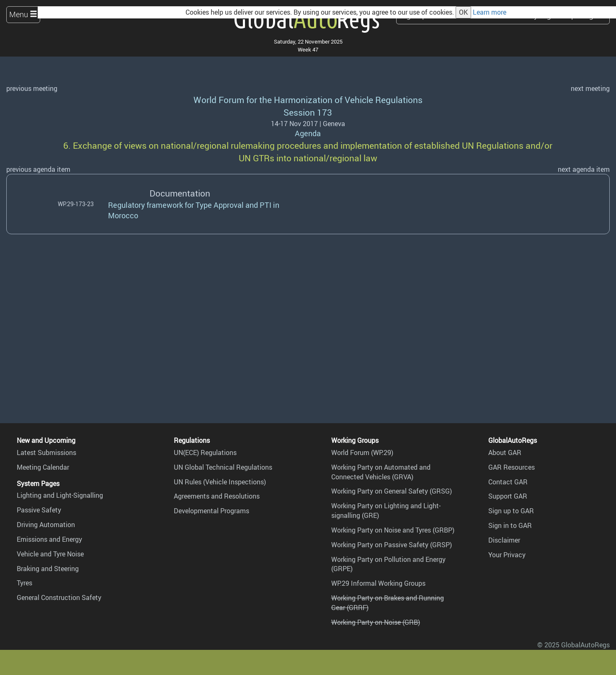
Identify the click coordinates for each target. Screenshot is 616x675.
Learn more (490, 12)
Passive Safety (39, 510)
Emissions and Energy (49, 539)
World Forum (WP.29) (362, 453)
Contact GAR (508, 482)
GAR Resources (512, 467)
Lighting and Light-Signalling (60, 495)
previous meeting (32, 88)
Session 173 (308, 112)
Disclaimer (504, 540)
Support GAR (508, 496)
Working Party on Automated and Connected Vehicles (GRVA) (381, 472)
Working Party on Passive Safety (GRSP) (392, 545)
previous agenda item (38, 169)
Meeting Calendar (43, 467)
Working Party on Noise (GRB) (376, 622)
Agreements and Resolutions (217, 496)
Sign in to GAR (510, 525)
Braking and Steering (48, 569)
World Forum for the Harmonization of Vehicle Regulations (308, 100)
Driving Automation (46, 525)
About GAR (505, 453)
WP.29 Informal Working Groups (378, 583)
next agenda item (584, 169)
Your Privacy (507, 555)
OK (463, 12)
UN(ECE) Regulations (205, 453)
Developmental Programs (211, 511)
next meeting (590, 88)
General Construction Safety (59, 597)
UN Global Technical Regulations (223, 467)
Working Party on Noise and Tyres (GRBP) (393, 530)
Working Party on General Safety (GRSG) (392, 491)
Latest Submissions (46, 453)
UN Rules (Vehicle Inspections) (220, 482)
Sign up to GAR (511, 511)
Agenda (308, 133)
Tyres (24, 583)
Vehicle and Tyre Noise (50, 554)
